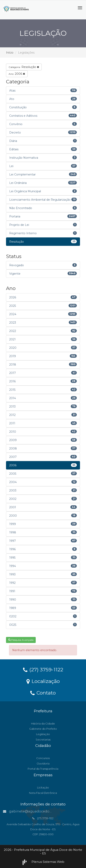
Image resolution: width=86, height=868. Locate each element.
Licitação (43, 787)
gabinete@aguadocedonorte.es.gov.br (38, 811)
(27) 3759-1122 (43, 669)
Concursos (43, 758)
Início (10, 53)
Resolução (24, 67)
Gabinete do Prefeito (43, 729)
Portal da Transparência (43, 769)
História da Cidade (43, 723)
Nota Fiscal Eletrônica (43, 793)
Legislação (43, 734)
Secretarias (43, 739)
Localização (43, 681)
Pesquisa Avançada (21, 640)
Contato (43, 693)
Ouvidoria (43, 763)
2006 (17, 74)
